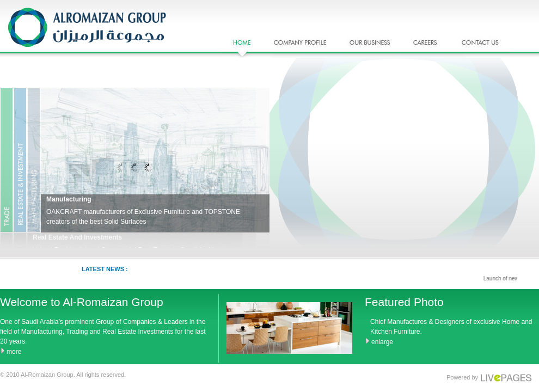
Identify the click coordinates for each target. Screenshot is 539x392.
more (14, 352)
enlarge (382, 342)
